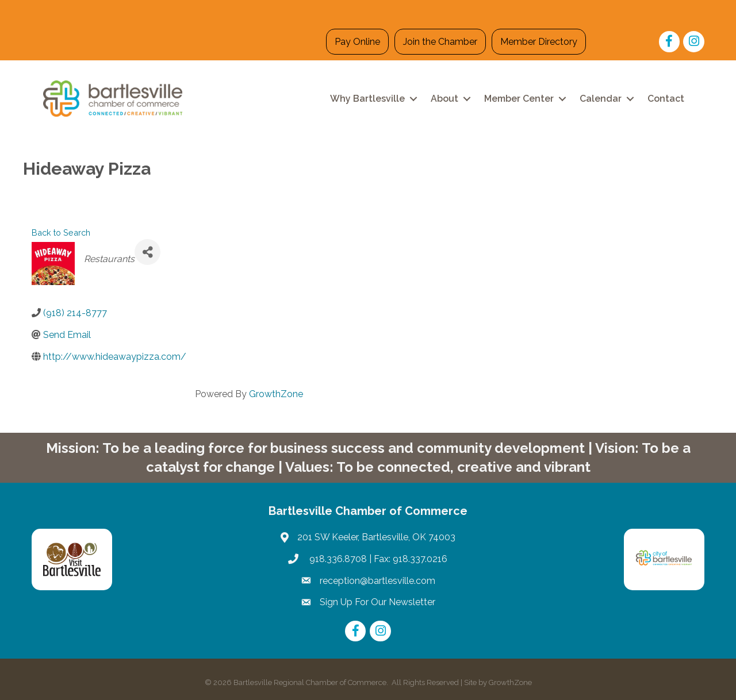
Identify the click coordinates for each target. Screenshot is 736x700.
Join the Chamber (440, 42)
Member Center (519, 99)
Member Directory (539, 42)
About (444, 99)
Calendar (601, 99)
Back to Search (61, 232)
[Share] (147, 252)
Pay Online (357, 42)
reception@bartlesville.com (377, 581)
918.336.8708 (337, 559)
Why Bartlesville (367, 99)
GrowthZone (276, 394)
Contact (666, 99)
